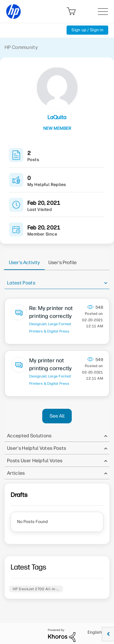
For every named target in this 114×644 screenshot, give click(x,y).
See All (57, 416)
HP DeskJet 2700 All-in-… (36, 589)
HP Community (21, 47)
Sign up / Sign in (87, 30)
